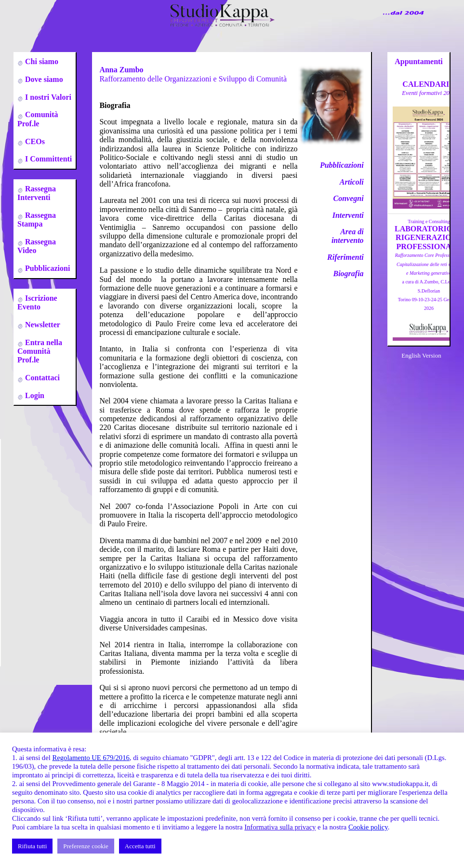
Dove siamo (43, 79)
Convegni (348, 198)
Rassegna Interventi (37, 193)
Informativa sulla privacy (280, 827)
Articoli (352, 182)
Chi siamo (41, 61)
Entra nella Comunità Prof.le (40, 351)
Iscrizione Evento (37, 302)
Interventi (348, 215)
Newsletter (42, 325)
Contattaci (41, 378)
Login (34, 395)
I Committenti (47, 159)
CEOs (34, 141)
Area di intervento (348, 236)
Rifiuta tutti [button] (32, 846)
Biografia (348, 274)
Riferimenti (345, 257)
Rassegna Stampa (37, 220)
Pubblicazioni (46, 268)
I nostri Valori (47, 97)
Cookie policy (368, 827)
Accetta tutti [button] (140, 846)
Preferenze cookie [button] (86, 846)
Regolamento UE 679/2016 (91, 758)
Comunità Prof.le (38, 119)
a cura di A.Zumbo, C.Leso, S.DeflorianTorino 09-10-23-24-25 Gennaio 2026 (429, 282)
